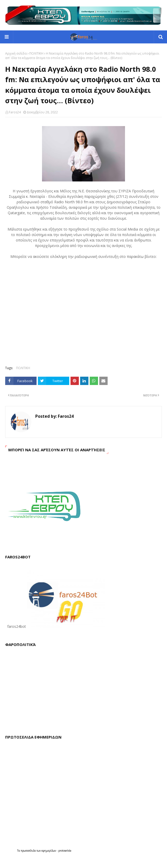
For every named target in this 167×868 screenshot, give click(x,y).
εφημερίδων (49, 851)
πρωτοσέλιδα (29, 851)
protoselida (65, 851)
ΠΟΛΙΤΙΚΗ (36, 53)
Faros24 (15, 112)
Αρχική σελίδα (16, 53)
